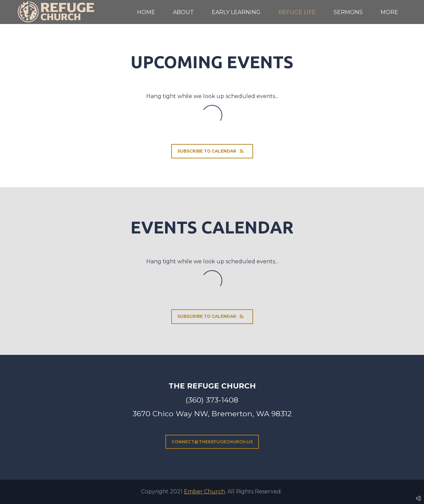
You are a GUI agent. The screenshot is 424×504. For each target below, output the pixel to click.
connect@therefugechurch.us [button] (212, 442)
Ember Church (204, 491)
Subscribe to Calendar (212, 151)
